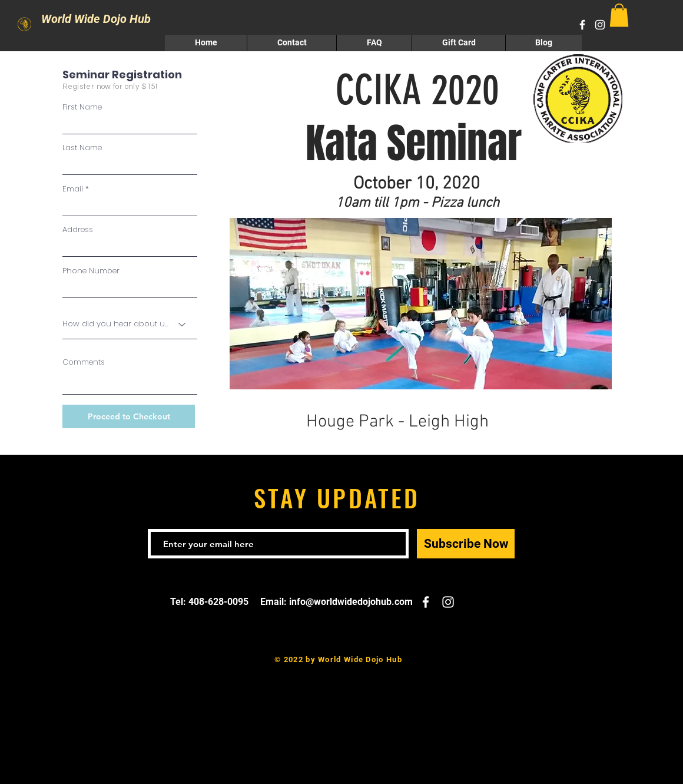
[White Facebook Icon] (582, 25)
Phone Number (91, 271)
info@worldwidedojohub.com (351, 602)
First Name (82, 107)
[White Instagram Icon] (600, 25)
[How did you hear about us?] (130, 324)
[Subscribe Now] (466, 544)
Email (73, 189)
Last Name (82, 148)
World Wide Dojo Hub (81, 19)
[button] (619, 15)
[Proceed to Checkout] (129, 416)
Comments (84, 362)
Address (78, 229)
